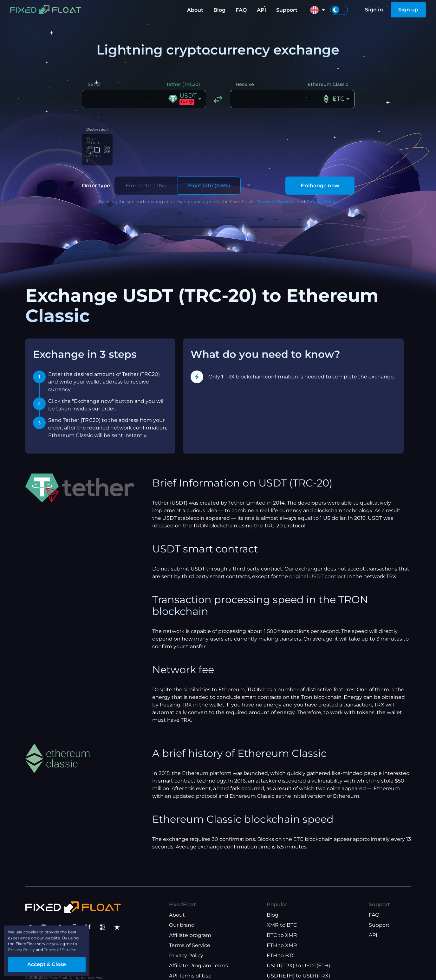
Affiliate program (190, 924)
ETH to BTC (281, 944)
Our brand (182, 914)
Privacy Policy (322, 190)
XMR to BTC (282, 914)
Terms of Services (276, 190)
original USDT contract (318, 565)
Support (287, 10)
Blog (219, 10)
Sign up (408, 10)
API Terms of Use (190, 964)
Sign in (374, 10)
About (195, 10)
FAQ (241, 10)
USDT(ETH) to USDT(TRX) (298, 964)
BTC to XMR (282, 924)
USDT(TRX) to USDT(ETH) (298, 954)
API (261, 10)
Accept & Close (60, 962)
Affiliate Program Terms (198, 954)
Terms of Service (190, 934)
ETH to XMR (282, 934)
